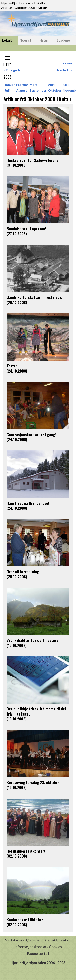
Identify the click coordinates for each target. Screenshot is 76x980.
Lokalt (39, 3)
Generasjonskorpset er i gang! (31, 434)
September (38, 90)
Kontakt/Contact (58, 940)
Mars (34, 85)
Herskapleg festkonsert (26, 851)
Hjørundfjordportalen (16, 3)
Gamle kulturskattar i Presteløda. (34, 297)
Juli (7, 90)
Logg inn (65, 63)
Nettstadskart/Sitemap (23, 940)
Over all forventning (23, 572)
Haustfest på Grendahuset (28, 503)
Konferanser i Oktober (25, 919)
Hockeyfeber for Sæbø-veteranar (33, 160)
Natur (44, 40)
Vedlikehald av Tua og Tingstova (33, 640)
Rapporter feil (38, 953)
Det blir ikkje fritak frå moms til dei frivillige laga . (36, 711)
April (52, 85)
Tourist (26, 40)
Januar (10, 85)
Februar (22, 85)
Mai (66, 85)
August (22, 90)
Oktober (55, 90)
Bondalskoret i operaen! (26, 229)
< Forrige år (12, 70)
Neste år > (65, 70)
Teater (12, 366)
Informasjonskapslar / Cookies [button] (38, 947)
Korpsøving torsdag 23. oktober (33, 782)
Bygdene (63, 40)
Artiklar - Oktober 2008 (18, 7)
